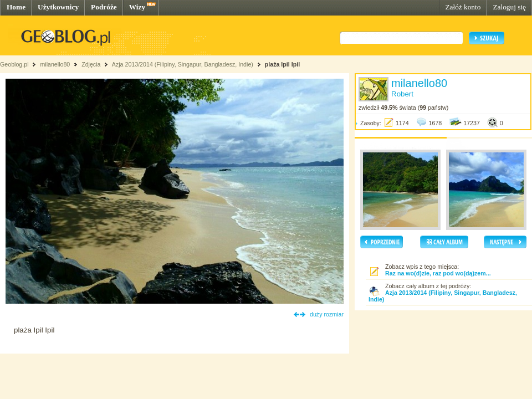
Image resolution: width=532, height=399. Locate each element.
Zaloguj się (509, 7)
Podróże (104, 7)
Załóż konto (463, 7)
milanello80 (55, 64)
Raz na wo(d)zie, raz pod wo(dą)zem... (438, 273)
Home (16, 7)
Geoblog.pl (14, 64)
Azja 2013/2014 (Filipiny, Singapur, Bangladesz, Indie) (183, 64)
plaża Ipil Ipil (282, 64)
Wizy (137, 7)
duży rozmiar (327, 314)
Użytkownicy (58, 7)
